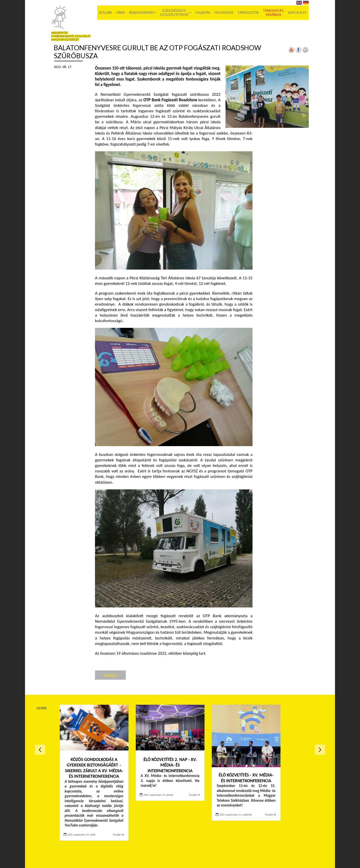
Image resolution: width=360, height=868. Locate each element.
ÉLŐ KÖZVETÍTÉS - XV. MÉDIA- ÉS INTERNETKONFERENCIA (246, 778)
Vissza (110, 675)
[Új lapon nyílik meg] (298, 52)
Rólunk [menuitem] (106, 13)
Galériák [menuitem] (203, 13)
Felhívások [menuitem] (224, 13)
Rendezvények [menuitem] (141, 13)
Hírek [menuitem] (120, 13)
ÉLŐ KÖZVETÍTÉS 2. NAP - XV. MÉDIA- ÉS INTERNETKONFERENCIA (170, 765)
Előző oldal (40, 750)
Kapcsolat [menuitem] (297, 13)
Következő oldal (320, 750)
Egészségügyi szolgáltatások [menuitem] (174, 13)
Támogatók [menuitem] (248, 13)
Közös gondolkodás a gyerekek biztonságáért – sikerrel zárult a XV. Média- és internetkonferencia (94, 768)
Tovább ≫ (118, 835)
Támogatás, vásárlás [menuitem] (273, 13)
